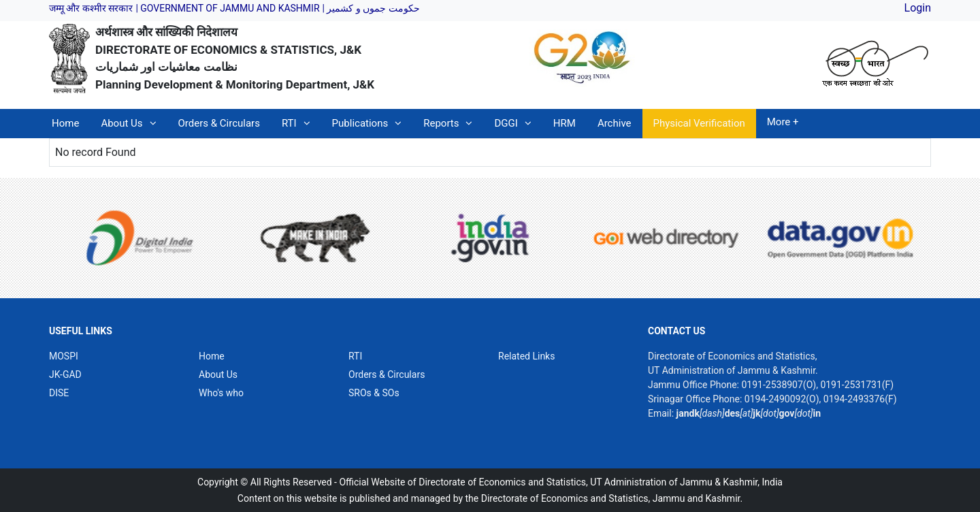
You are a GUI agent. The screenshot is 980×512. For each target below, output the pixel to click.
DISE (59, 393)
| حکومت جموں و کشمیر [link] (371, 8)
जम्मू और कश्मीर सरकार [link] (91, 8)
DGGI (506, 123)
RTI (289, 123)
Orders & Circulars (219, 123)
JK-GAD (65, 374)
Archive (615, 123)
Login (918, 8)
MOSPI (64, 356)
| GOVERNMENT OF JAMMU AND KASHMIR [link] (227, 8)
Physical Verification (699, 123)
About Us (121, 123)
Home (65, 123)
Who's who (221, 393)
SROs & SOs (374, 393)
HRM (565, 123)
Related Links (526, 356)
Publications (360, 123)
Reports (441, 123)
